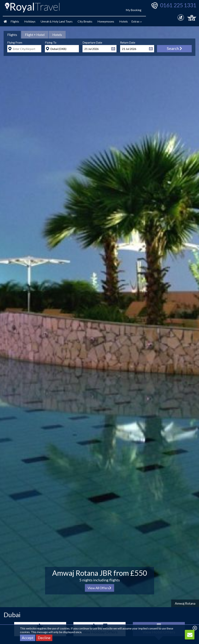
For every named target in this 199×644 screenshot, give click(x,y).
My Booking (134, 10)
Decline (44, 638)
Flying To (51, 42)
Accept (28, 638)
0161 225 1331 (178, 5)
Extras (137, 21)
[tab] (12, 35)
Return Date (128, 42)
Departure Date (92, 42)
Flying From (15, 42)
